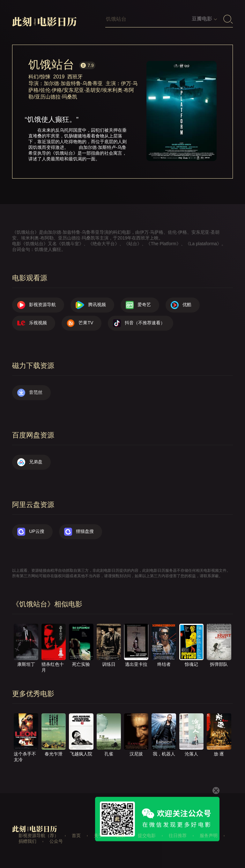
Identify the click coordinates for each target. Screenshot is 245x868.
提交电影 (147, 835)
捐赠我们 (27, 841)
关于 (98, 835)
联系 (120, 835)
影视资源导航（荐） (39, 835)
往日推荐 (178, 835)
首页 (76, 835)
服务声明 (209, 835)
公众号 (56, 841)
